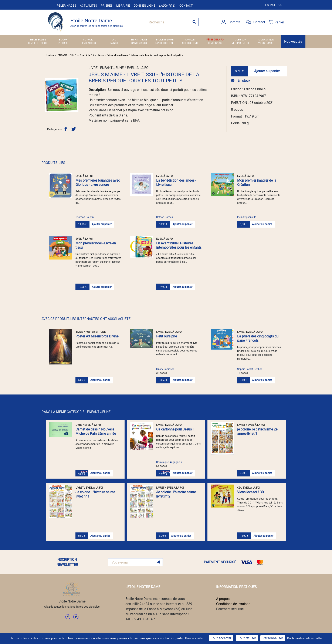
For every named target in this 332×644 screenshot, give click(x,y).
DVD (114, 40)
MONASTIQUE (266, 40)
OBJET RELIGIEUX (38, 43)
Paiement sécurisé (230, 609)
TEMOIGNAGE (215, 43)
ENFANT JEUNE (139, 40)
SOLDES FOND (190, 43)
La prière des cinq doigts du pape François (258, 338)
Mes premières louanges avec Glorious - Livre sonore (98, 183)
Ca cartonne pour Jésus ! (175, 429)
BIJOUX (63, 40)
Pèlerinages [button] (66, 6)
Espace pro (274, 5)
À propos (223, 599)
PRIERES (63, 43)
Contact (186, 6)
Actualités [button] (88, 6)
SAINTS (114, 43)
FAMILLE (190, 40)
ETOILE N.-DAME (165, 40)
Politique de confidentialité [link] (304, 638)
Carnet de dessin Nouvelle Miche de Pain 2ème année (96, 431)
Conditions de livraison (233, 604)
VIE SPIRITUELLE (241, 43)
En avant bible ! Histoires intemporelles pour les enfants (179, 245)
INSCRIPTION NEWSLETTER (67, 562)
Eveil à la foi (87, 55)
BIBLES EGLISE (38, 40)
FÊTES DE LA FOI (215, 40)
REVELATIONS (88, 43)
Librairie (123, 6)
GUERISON (241, 40)
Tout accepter (221, 638)
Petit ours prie (167, 336)
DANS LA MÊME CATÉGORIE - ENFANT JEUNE (76, 412)
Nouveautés (293, 41)
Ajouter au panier (267, 71)
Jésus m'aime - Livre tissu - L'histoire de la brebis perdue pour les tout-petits (140, 55)
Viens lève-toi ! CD (251, 492)
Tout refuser (247, 638)
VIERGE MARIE (266, 43)
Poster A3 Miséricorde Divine (97, 336)
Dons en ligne (144, 6)
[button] (47, 95)
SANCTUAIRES (139, 43)
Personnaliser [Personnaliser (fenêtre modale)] (273, 638)
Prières (107, 6)
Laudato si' (167, 6)
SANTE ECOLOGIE (165, 43)
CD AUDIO (88, 40)
